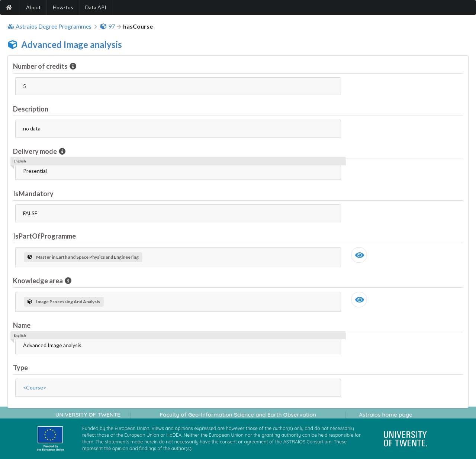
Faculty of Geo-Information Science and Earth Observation (238, 415)
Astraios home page (385, 415)
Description (31, 109)
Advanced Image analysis (72, 44)
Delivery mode (36, 151)
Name (22, 325)
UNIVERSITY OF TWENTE (88, 415)
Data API (96, 7)
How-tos (63, 7)
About (33, 7)
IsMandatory (33, 194)
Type (20, 368)
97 (107, 26)
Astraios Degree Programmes (49, 26)
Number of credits (41, 66)
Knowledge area (38, 281)
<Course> (35, 387)
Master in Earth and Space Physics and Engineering (83, 257)
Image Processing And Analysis (64, 302)
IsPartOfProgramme (44, 236)
